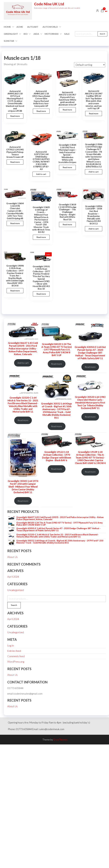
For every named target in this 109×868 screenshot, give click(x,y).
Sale (67, 34)
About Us (12, 557)
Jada (36, 34)
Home (7, 27)
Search (102, 34)
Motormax (52, 34)
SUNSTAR (9, 41)
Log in (11, 645)
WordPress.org (16, 662)
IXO (26, 34)
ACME (20, 27)
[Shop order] (90, 65)
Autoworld (50, 27)
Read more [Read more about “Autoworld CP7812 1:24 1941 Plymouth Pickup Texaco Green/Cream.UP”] (15, 162)
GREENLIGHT (11, 34)
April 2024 (13, 577)
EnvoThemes (60, 740)
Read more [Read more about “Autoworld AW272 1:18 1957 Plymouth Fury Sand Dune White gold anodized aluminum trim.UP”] (67, 110)
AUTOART (33, 27)
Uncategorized (16, 590)
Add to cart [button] (41, 174)
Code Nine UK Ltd (49, 4)
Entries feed (14, 651)
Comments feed (16, 656)
